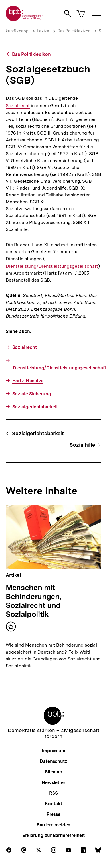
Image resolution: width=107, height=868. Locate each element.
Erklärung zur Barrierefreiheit (53, 835)
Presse (53, 814)
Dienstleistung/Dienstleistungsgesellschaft (52, 266)
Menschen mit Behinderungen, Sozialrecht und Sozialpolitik (33, 601)
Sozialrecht (18, 106)
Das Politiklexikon (74, 31)
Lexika (43, 31)
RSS (53, 793)
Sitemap (53, 772)
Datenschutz (53, 761)
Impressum (53, 751)
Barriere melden (54, 825)
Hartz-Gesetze (28, 381)
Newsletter (53, 783)
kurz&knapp (17, 31)
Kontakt (53, 804)
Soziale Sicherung (32, 394)
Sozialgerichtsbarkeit (35, 407)
